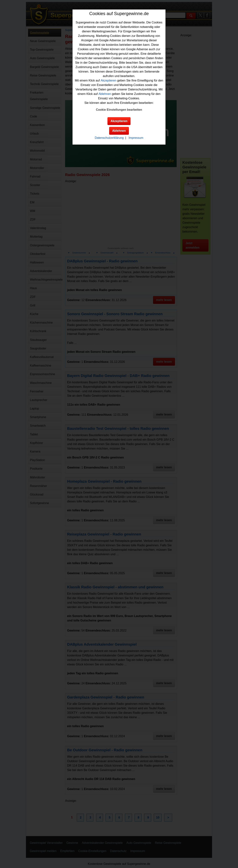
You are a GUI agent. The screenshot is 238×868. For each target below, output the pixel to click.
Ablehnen (105, 94)
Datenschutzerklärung (109, 138)
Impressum (136, 138)
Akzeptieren (108, 80)
